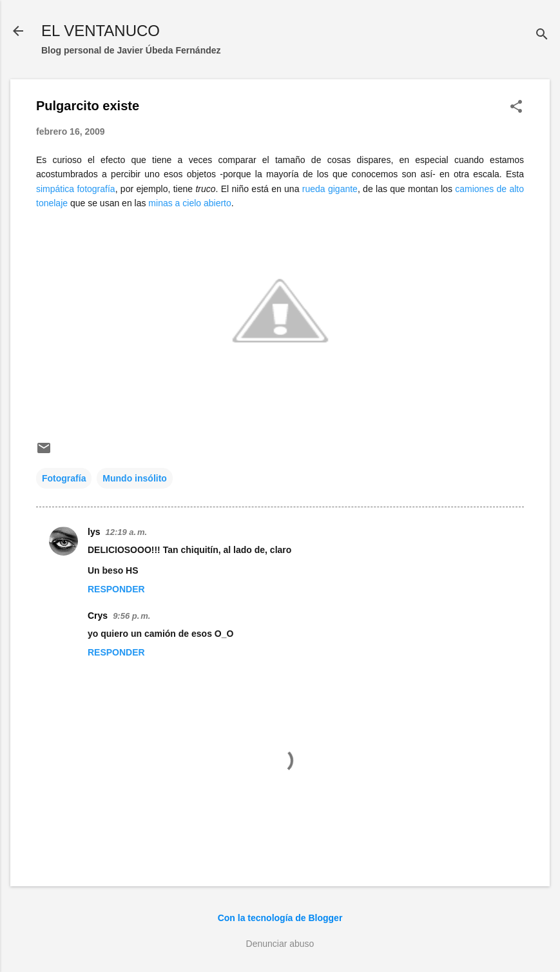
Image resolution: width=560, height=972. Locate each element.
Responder (116, 589)
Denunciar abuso (280, 944)
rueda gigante (330, 189)
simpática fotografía (76, 189)
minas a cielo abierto (189, 203)
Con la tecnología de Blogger (280, 918)
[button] (516, 107)
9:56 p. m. (131, 616)
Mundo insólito (135, 478)
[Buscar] (542, 35)
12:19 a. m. (126, 532)
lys (94, 532)
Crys (98, 616)
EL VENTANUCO (101, 31)
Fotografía (64, 478)
